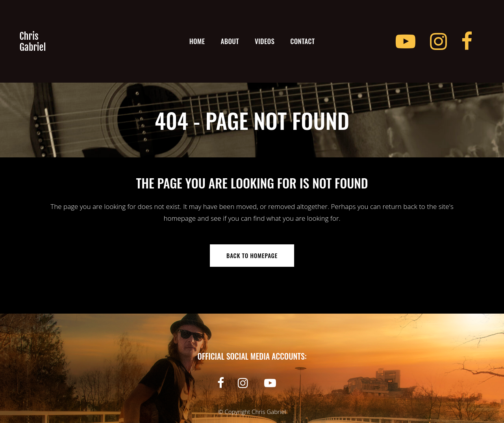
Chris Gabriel (269, 412)
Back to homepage (252, 255)
